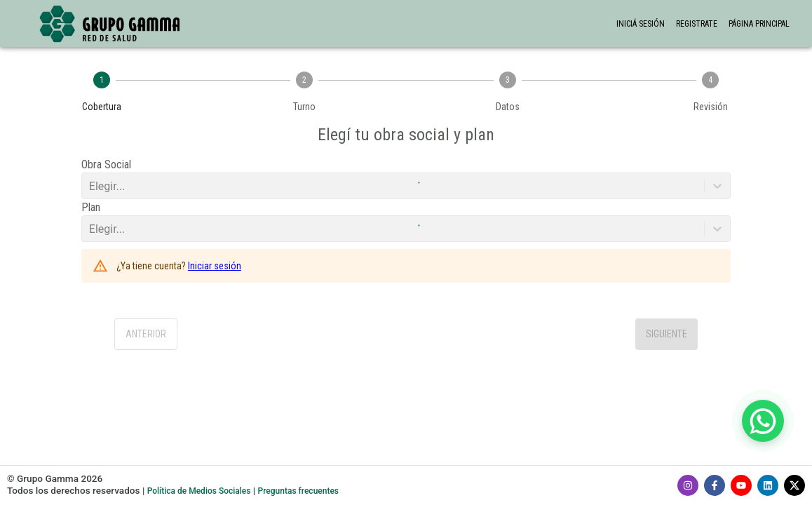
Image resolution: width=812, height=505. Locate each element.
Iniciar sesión (215, 266)
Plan (91, 207)
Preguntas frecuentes (298, 491)
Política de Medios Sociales (199, 491)
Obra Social (106, 164)
